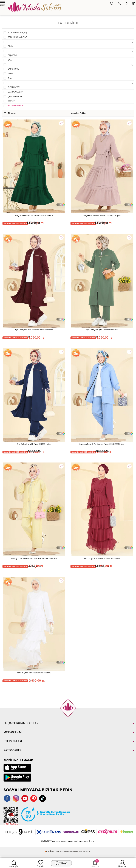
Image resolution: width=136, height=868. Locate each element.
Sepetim (95, 863)
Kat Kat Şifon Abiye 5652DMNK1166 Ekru (34, 673)
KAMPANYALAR (15, 106)
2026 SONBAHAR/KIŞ (17, 32)
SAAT (10, 60)
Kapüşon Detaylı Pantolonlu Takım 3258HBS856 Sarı (34, 558)
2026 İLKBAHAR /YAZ (17, 37)
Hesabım (122, 863)
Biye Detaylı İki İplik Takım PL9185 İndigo (34, 444)
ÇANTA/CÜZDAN (15, 92)
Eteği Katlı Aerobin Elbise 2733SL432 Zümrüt (34, 215)
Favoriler (41, 863)
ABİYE (10, 74)
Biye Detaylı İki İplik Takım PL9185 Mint (102, 330)
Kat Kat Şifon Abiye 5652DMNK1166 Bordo (102, 558)
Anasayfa (14, 863)
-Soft (49, 851)
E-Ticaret (57, 851)
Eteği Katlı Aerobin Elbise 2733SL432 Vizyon (102, 215)
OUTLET (11, 101)
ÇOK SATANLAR (15, 96)
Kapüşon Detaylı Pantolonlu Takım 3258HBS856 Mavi (102, 444)
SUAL (10, 78)
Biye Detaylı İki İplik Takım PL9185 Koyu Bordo (34, 330)
